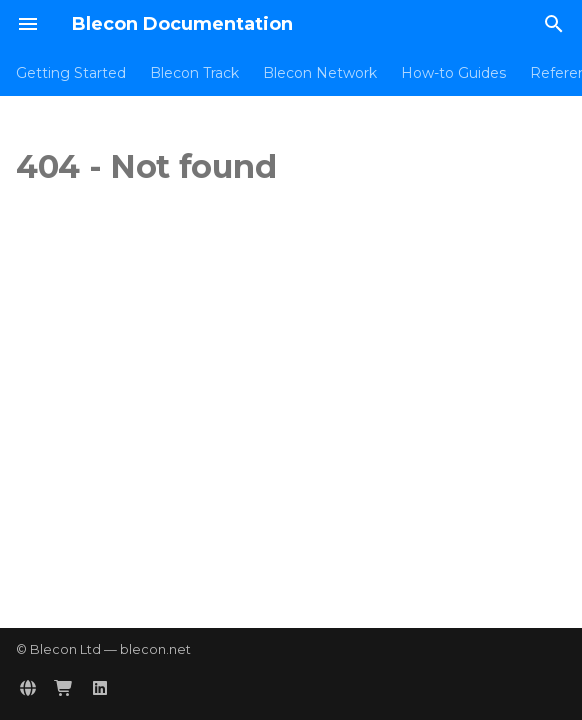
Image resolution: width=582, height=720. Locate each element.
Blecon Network (320, 73)
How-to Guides (453, 73)
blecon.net (155, 649)
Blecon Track (194, 73)
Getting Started (71, 73)
